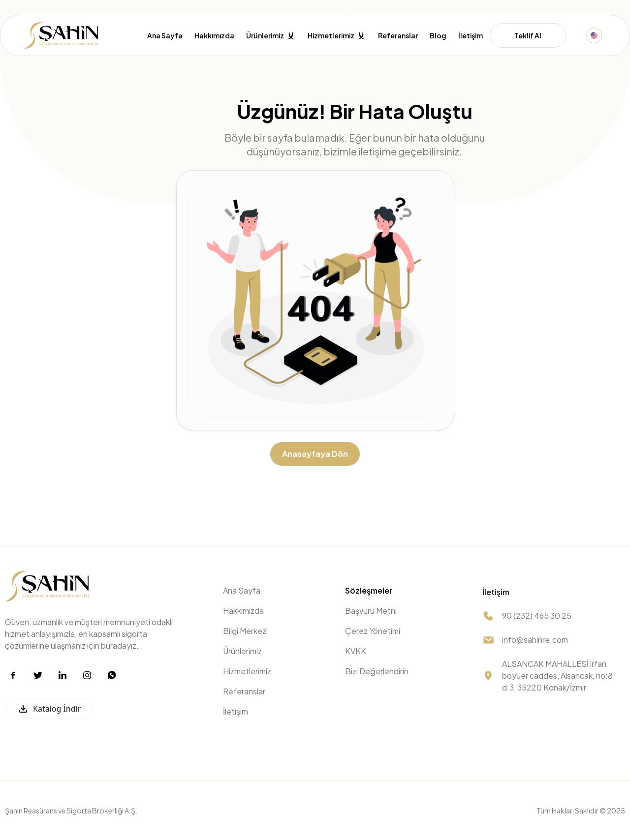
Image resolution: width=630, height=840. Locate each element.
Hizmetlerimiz (247, 671)
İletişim (471, 36)
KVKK (356, 651)
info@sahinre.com (535, 640)
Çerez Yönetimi (373, 631)
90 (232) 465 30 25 (537, 615)
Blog (438, 36)
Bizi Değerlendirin (377, 671)
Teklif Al (528, 35)
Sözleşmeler (369, 590)
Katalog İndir (49, 709)
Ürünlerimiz (242, 651)
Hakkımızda (214, 36)
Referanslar (398, 36)
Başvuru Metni (371, 611)
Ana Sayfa (165, 36)
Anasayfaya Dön (315, 454)
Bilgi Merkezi (245, 631)
